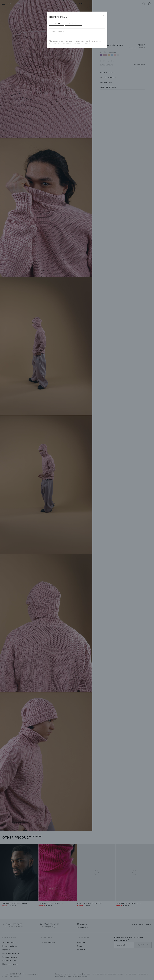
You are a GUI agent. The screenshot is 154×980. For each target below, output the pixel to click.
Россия (57, 23)
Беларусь (74, 23)
